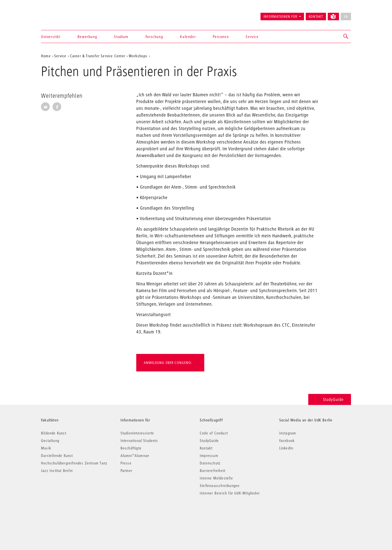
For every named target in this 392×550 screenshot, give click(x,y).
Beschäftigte (131, 448)
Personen (221, 37)
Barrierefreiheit (212, 470)
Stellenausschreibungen (220, 485)
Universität (51, 37)
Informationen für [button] (280, 17)
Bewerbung (87, 37)
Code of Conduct (214, 433)
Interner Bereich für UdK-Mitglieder (230, 493)
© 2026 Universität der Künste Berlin (67, 514)
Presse (126, 463)
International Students (139, 440)
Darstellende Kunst (57, 455)
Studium (121, 37)
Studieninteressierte (137, 433)
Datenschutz (210, 463)
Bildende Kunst (54, 433)
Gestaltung (50, 440)
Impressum (209, 455)
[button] (346, 37)
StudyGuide (330, 399)
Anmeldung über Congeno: (168, 363)
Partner (126, 470)
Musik (46, 448)
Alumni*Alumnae (135, 455)
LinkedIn (286, 448)
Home (46, 56)
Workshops (138, 56)
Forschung (154, 37)
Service (252, 37)
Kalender (188, 37)
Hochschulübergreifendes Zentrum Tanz (74, 463)
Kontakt (316, 17)
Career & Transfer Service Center (98, 56)
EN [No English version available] (346, 17)
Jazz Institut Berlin (57, 470)
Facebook (287, 440)
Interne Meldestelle (216, 478)
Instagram (288, 433)
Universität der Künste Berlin (61, 14)
